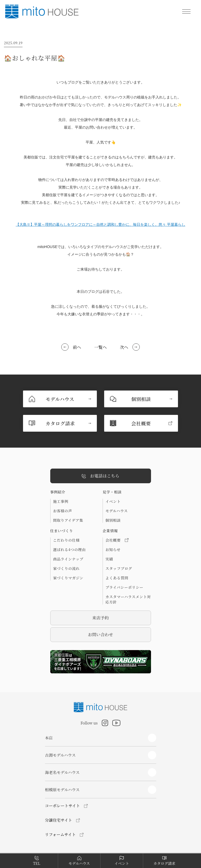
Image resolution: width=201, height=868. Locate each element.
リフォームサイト (60, 834)
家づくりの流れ (66, 568)
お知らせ (113, 550)
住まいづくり (62, 531)
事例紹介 (58, 492)
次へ (124, 347)
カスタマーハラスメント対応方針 (128, 599)
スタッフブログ (119, 568)
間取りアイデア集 (68, 520)
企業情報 (110, 531)
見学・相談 (112, 492)
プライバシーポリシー (124, 587)
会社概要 (117, 540)
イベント (113, 501)
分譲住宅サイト (59, 820)
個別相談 (113, 520)
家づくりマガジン (68, 578)
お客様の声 (63, 511)
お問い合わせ (100, 634)
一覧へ (100, 347)
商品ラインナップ (68, 559)
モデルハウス (117, 511)
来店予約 (100, 618)
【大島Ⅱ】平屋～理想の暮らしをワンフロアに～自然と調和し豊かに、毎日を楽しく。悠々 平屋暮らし (100, 224)
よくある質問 (117, 578)
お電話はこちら (100, 476)
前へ (77, 347)
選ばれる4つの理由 (69, 550)
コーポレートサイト (63, 806)
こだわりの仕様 (66, 540)
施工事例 (61, 501)
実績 (109, 559)
